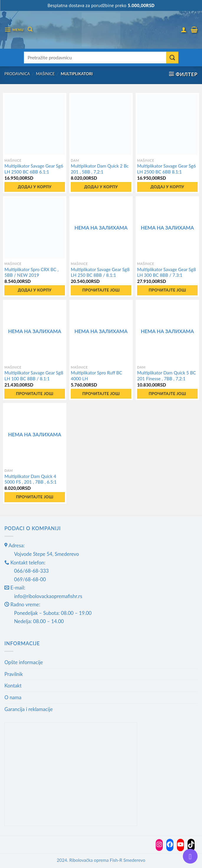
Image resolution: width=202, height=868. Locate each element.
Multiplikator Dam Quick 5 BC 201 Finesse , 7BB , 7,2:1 (166, 376)
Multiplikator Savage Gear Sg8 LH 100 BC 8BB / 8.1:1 (34, 376)
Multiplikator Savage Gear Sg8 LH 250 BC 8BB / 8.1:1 (100, 272)
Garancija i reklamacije (29, 709)
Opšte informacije (24, 662)
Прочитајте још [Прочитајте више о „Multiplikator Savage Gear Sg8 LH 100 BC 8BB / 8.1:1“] (35, 394)
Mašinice (45, 74)
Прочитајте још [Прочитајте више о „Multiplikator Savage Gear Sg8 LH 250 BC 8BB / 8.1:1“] (101, 290)
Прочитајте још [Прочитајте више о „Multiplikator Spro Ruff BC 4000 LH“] (101, 394)
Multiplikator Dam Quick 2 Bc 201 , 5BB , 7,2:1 (100, 169)
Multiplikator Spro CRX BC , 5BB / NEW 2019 (31, 272)
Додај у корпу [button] (35, 187)
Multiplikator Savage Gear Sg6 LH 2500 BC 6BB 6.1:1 (34, 169)
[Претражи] (30, 29)
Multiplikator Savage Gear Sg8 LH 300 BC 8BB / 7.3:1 (166, 272)
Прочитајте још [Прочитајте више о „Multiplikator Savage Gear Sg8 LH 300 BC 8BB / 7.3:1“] (167, 290)
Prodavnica (17, 74)
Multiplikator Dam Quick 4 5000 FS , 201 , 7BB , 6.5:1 (31, 479)
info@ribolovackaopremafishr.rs (48, 596)
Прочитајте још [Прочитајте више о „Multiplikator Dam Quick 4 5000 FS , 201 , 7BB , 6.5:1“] (35, 497)
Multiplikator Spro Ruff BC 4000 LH (96, 376)
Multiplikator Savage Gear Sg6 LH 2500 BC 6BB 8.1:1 (166, 169)
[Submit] (172, 58)
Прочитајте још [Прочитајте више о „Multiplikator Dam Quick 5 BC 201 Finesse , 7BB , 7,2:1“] (167, 394)
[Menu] (14, 30)
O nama (13, 697)
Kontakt (13, 686)
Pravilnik (14, 674)
